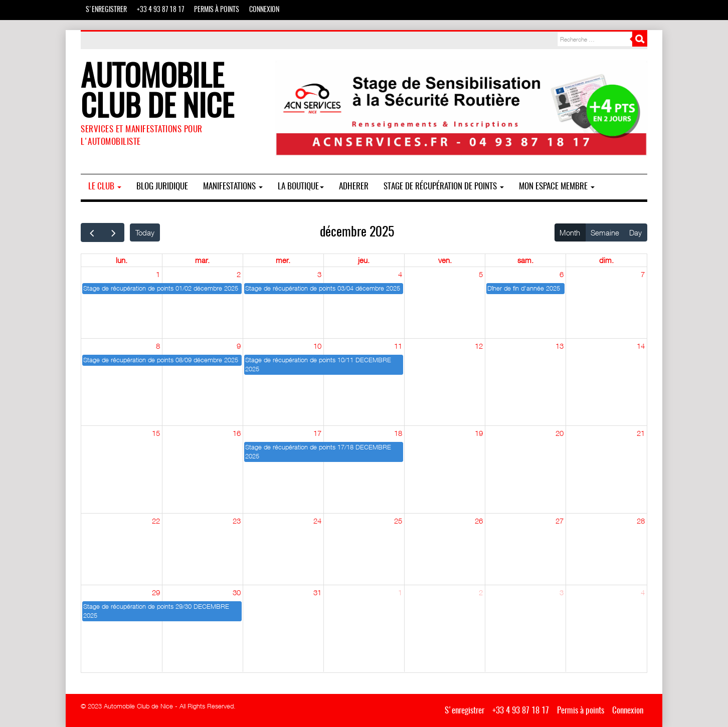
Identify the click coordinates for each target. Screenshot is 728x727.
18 (398, 433)
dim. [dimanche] (606, 260)
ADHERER (354, 187)
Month (570, 232)
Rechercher (640, 39)
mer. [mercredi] (283, 260)
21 (641, 433)
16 (237, 433)
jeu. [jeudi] (364, 260)
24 (317, 521)
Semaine (605, 232)
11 (398, 346)
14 (641, 346)
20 (560, 433)
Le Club (105, 187)
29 (156, 592)
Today (145, 232)
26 (479, 521)
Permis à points (217, 10)
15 (156, 433)
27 (560, 521)
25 (398, 521)
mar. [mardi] (202, 260)
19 (479, 433)
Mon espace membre (557, 187)
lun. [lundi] (122, 260)
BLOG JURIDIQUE (162, 187)
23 (237, 521)
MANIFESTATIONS (233, 187)
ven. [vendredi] (445, 260)
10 (317, 346)
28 (641, 521)
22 (156, 521)
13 (560, 346)
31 (317, 592)
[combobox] (595, 39)
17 (317, 433)
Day (635, 232)
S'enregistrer (106, 10)
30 (237, 592)
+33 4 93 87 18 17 (160, 10)
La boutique (301, 187)
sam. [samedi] (525, 260)
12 (479, 346)
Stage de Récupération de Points (444, 187)
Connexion (264, 10)
